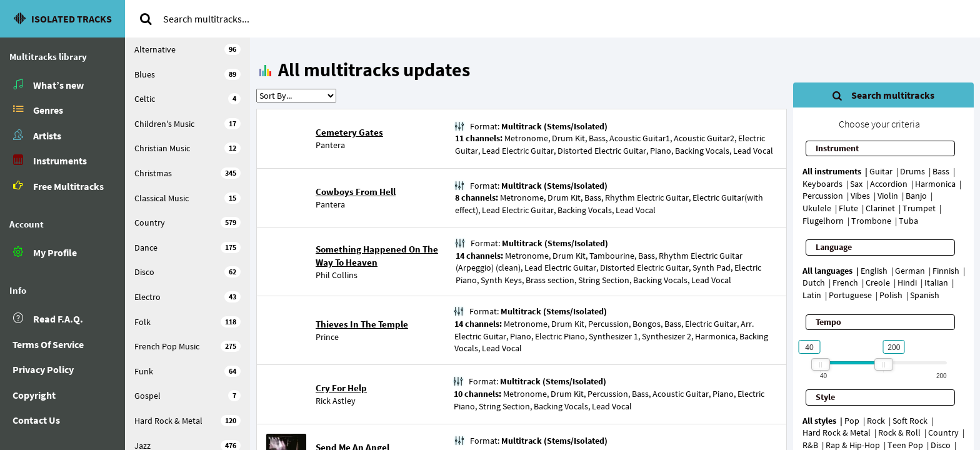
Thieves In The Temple (362, 324)
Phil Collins (337, 275)
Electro (187, 297)
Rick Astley (336, 401)
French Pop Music (187, 346)
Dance (187, 247)
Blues (187, 74)
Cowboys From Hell (356, 192)
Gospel (187, 396)
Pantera (330, 145)
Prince (327, 337)
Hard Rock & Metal (187, 421)
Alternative (187, 49)
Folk (187, 322)
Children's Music (187, 124)
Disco (187, 272)
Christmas (187, 173)
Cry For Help (341, 388)
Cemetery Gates (349, 132)
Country (187, 222)
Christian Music (187, 148)
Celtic (187, 99)
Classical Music (187, 198)
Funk (187, 371)
